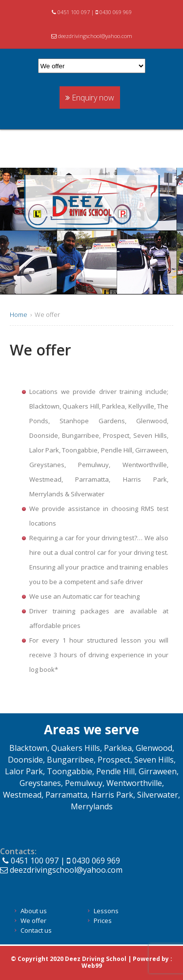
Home (19, 314)
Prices (103, 921)
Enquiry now (90, 98)
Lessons (106, 911)
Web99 (92, 966)
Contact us (36, 930)
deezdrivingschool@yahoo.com (92, 36)
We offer (33, 921)
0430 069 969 (114, 12)
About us (34, 911)
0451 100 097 (71, 12)
